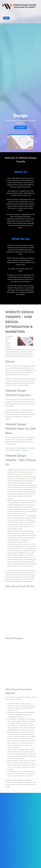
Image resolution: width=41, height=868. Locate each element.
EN (6, 18)
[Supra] (20, 7)
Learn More (20, 128)
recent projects (22, 448)
